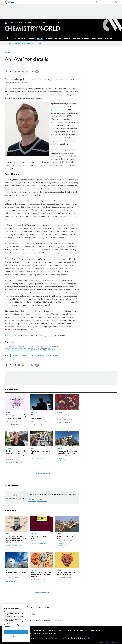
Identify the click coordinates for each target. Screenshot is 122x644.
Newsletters (16, 43)
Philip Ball (63, 580)
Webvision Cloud (113, 642)
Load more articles (42, 473)
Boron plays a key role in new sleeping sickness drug (67, 416)
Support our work (95, 630)
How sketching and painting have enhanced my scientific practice (41, 574)
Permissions (59, 621)
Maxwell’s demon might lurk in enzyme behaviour (67, 573)
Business (60, 412)
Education (105, 2)
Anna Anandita (40, 582)
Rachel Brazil (65, 422)
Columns (15, 356)
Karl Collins (12, 65)
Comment (24, 356)
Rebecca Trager (15, 424)
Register (18, 23)
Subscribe (28, 23)
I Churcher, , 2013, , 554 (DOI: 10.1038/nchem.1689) (28, 348)
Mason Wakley (15, 546)
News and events (39, 630)
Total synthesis (53, 356)
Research (9, 449)
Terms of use (38, 621)
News (8, 412)
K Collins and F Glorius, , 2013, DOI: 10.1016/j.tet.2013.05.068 (31, 350)
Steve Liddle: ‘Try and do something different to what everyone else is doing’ (16, 538)
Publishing (97, 2)
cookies (88, 638)
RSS (48, 608)
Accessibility (48, 621)
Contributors (40, 608)
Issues (31, 608)
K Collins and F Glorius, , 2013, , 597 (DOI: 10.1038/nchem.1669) (33, 346)
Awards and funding (65, 630)
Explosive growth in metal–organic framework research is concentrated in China (16, 417)
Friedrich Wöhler (58, 110)
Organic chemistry (38, 356)
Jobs (23, 43)
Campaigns (51, 630)
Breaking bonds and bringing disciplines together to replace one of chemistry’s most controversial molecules (16, 454)
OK (16, 632)
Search (58, 23)
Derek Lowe (39, 424)
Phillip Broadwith (61, 459)
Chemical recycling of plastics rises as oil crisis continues (67, 452)
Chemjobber (39, 459)
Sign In (10, 23)
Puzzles (39, 43)
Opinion (8, 53)
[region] (16, 623)
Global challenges (80, 630)
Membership (113, 2)
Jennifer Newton (41, 544)
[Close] (28, 607)
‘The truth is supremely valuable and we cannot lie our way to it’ (41, 417)
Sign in (32, 500)
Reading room (31, 43)
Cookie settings (16, 637)
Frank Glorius (59, 250)
